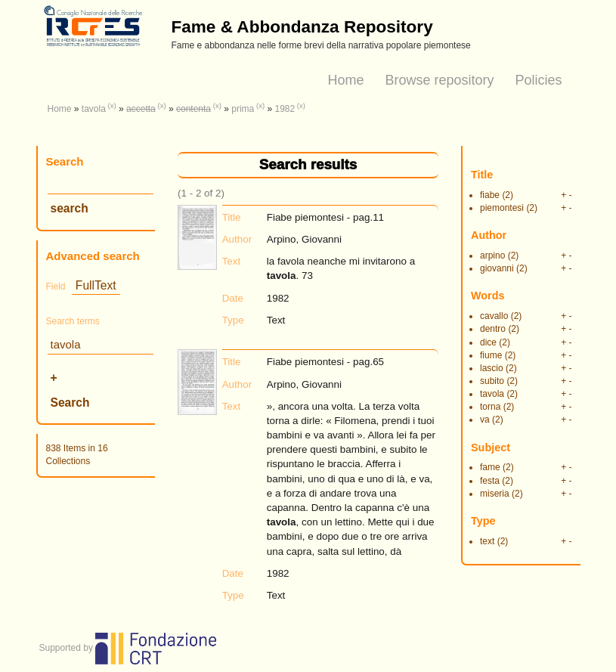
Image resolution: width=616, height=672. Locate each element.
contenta (193, 109)
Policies (538, 80)
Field (56, 286)
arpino (492, 255)
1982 (285, 109)
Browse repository (439, 80)
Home (345, 80)
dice (488, 342)
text (487, 541)
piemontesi (502, 208)
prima (243, 109)
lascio (492, 368)
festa (490, 481)
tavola (94, 109)
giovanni (497, 268)
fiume (491, 355)
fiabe (490, 195)
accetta (141, 109)
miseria (495, 494)
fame (490, 467)
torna (490, 407)
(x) (112, 105)
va (485, 420)
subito (492, 381)
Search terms (73, 321)
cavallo (494, 316)
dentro (493, 329)
